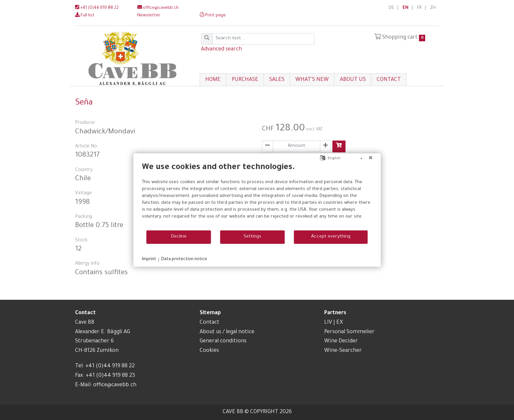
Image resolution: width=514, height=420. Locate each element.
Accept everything (331, 237)
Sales (277, 80)
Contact (389, 80)
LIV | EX (334, 323)
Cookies (209, 351)
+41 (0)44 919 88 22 (97, 8)
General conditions (223, 341)
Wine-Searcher (343, 351)
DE (391, 8)
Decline (179, 237)
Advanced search (221, 49)
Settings (252, 237)
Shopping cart (400, 38)
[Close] (371, 159)
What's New (312, 80)
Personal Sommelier (349, 332)
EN (405, 8)
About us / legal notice (227, 332)
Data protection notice (184, 259)
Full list (85, 16)
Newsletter (149, 16)
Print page (213, 16)
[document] (257, 196)
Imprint (149, 259)
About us (353, 80)
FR (419, 8)
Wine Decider (341, 341)
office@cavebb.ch (158, 8)
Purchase (245, 80)
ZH (433, 8)
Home (213, 80)
